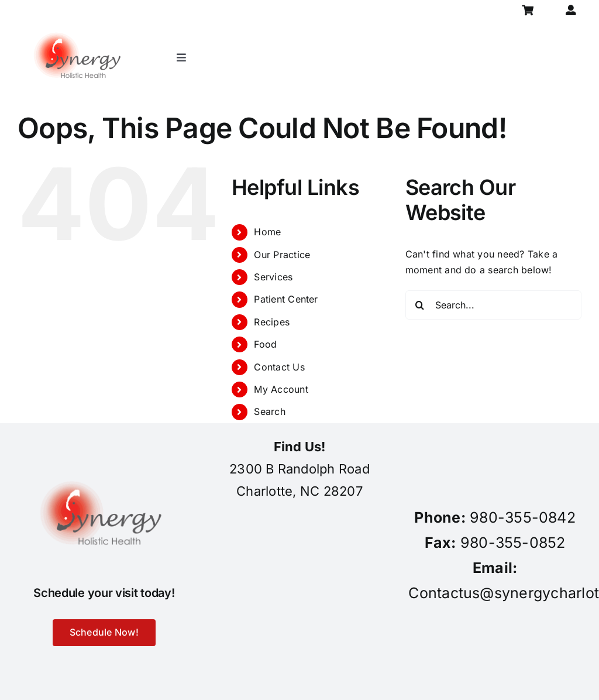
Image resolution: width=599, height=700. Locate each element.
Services (273, 277)
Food (265, 344)
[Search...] (493, 305)
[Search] (420, 305)
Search (269, 411)
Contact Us (279, 367)
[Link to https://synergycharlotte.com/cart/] (528, 10)
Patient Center (286, 299)
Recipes (272, 322)
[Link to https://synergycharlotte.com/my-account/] (571, 10)
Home (267, 232)
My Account (281, 389)
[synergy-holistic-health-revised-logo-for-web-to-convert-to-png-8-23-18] (80, 26)
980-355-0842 (523, 517)
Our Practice (282, 255)
